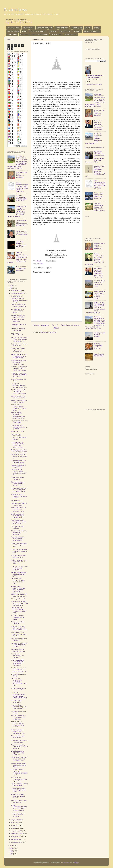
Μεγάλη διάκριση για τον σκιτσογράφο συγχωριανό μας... (19, 362)
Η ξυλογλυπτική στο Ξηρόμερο (17, 527)
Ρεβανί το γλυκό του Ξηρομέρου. (99, 355)
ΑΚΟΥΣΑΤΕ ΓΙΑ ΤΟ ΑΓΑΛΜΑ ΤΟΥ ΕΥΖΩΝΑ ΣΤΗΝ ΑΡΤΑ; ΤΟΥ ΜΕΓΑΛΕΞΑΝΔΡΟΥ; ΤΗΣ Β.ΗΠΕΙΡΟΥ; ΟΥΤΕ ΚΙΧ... (95, 308)
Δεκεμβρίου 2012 (17, 842)
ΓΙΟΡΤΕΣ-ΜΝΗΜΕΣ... (38, 31)
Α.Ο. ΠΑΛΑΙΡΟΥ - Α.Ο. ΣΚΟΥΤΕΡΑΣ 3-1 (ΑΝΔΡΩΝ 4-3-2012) (18, 392)
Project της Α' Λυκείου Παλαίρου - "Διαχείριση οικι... (19, 456)
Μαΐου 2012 (15, 823)
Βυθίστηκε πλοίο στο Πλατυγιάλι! (17, 321)
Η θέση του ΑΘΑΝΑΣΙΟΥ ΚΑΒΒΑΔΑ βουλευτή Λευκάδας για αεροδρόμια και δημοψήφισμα (94, 138)
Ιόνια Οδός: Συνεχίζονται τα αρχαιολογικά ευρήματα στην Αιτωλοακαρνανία (99, 207)
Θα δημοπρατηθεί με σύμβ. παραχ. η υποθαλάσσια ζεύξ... (18, 731)
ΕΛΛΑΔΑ (53, 31)
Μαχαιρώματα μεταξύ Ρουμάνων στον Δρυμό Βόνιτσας (19, 496)
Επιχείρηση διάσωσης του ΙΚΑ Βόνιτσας (19, 345)
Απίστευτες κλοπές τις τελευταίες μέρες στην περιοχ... (19, 790)
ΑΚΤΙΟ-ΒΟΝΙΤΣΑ (62, 28)
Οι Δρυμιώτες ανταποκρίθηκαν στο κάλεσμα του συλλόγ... (19, 385)
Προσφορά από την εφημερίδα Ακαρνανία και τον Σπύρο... (19, 522)
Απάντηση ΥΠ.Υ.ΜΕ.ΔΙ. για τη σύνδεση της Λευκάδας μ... (19, 568)
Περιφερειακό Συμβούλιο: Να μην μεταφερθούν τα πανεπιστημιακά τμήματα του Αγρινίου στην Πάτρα (95, 157)
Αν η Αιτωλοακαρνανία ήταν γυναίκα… (18, 330)
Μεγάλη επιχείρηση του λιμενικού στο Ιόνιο (18, 689)
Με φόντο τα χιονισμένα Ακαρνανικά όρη (18, 556)
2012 (11, 288)
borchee (66, 863)
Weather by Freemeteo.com (91, 369)
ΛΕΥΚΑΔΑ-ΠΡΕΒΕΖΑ (92, 31)
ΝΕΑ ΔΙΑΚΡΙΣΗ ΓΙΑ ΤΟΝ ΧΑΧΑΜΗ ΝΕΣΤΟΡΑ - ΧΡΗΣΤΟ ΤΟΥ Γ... (19, 356)
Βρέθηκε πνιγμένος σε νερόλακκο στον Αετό (18, 397)
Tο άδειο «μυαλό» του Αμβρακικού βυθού (18, 316)
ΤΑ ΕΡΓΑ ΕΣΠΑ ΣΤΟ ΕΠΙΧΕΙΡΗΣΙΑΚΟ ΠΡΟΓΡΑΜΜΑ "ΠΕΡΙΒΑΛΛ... (17, 663)
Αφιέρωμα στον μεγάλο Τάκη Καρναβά (18, 466)
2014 (11, 848)
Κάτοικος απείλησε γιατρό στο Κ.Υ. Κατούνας (19, 401)
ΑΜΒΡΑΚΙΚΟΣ (77, 28)
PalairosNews (15, 10)
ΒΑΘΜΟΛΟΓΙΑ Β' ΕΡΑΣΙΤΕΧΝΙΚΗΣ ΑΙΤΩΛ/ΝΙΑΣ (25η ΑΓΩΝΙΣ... (17, 724)
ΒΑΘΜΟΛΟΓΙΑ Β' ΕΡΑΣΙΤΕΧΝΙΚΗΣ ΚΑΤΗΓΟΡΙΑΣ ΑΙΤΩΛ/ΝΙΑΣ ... (19, 408)
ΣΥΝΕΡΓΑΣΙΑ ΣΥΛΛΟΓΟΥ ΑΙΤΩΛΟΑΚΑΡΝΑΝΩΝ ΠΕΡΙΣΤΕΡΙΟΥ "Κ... (19, 339)
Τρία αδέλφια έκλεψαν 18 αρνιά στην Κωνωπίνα (19, 595)
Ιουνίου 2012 (16, 825)
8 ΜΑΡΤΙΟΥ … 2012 (17, 431)
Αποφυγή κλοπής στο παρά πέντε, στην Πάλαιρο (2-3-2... (18, 350)
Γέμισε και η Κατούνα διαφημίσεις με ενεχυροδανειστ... (18, 539)
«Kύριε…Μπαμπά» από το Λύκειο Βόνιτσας (19, 785)
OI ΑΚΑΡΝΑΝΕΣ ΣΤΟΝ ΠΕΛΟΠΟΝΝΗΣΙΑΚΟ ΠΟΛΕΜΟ (22, 223)
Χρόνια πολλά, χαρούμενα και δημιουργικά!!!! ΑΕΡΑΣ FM (98, 196)
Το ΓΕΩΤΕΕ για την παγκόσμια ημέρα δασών (17, 617)
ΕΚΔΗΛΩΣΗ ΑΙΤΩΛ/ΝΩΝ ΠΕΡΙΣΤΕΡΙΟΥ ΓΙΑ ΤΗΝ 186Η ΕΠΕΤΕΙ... (19, 603)
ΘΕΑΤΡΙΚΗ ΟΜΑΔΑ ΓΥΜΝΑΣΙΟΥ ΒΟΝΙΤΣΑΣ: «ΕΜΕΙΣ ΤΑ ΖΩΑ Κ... (19, 772)
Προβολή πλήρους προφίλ (93, 84)
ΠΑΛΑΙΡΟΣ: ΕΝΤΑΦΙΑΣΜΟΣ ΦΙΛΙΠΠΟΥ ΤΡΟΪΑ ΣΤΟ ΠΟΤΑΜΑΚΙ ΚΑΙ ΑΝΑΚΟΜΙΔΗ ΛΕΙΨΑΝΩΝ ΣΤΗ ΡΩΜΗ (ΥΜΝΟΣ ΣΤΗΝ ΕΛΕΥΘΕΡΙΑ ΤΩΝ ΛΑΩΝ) (18, 162)
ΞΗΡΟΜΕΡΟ (12, 35)
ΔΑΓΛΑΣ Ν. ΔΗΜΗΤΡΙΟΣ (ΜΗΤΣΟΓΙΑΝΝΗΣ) (95, 76)
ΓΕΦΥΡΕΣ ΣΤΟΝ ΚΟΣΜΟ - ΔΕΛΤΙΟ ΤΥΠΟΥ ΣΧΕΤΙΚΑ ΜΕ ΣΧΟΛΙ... (19, 369)
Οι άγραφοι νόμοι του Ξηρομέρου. (18, 478)
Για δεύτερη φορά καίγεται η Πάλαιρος (99, 334)
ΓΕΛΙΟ (25, 31)
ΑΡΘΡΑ (88, 28)
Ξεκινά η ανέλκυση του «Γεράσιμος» (18, 737)
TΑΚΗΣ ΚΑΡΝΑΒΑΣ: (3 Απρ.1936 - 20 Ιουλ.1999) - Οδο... (18, 509)
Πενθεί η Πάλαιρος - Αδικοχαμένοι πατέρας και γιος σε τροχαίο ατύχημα (100, 295)
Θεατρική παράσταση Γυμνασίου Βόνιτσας (18, 650)
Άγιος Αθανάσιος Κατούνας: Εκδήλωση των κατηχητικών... (19, 707)
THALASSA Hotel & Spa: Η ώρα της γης (19, 801)
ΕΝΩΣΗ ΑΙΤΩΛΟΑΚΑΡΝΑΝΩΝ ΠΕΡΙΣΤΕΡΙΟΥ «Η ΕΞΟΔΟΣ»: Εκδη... (19, 808)
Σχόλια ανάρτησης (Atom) (49, 332)
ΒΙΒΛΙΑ (97, 28)
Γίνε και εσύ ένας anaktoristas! (16, 701)
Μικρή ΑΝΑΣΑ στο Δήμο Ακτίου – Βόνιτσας (19, 462)
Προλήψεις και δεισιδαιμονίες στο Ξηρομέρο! (17, 656)
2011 (11, 285)
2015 (11, 851)
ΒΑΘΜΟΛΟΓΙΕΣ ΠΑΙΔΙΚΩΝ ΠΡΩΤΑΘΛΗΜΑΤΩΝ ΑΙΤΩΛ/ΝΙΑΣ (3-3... (18, 415)
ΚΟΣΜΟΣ (77, 31)
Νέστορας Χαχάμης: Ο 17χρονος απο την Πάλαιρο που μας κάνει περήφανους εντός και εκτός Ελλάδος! (18, 258)
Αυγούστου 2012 (17, 831)
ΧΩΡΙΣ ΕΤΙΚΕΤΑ (71, 35)
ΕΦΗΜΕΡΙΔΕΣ (65, 31)
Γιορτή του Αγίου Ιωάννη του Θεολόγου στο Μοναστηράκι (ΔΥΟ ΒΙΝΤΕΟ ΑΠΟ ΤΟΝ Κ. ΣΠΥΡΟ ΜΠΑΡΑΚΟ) (17, 211)
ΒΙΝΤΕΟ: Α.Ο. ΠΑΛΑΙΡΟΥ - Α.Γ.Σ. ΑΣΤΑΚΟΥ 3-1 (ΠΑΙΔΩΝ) (19, 645)
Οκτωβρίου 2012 (17, 836)
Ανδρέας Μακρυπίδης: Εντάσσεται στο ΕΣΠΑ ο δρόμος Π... (19, 747)
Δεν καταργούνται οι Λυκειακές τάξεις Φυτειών (17, 311)
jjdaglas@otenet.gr (26, 22)
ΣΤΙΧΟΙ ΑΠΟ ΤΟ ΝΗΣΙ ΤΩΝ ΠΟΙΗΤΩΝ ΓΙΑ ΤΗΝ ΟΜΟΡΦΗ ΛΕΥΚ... (19, 628)
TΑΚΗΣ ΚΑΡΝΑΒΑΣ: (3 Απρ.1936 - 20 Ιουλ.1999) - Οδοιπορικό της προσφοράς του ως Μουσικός (94, 259)
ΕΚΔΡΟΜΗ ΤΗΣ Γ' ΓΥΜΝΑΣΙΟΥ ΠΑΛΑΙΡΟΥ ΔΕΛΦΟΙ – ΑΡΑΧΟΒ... (19, 437)
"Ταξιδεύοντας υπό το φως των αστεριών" (19, 422)
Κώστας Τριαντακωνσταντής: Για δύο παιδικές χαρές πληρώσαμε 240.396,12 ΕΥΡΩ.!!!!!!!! (22, 187)
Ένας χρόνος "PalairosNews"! (17, 334)
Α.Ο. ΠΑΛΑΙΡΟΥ (14, 28)
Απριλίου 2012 (16, 820)
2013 (11, 846)
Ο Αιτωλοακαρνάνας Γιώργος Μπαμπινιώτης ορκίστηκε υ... (19, 427)
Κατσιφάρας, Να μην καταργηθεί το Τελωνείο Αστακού (22, 233)
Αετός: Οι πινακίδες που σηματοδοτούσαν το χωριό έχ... (19, 562)
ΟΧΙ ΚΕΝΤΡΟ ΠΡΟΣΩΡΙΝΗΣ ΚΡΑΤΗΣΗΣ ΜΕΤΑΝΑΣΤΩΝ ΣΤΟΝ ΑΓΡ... (19, 682)
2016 (11, 854)
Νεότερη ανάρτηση (41, 325)
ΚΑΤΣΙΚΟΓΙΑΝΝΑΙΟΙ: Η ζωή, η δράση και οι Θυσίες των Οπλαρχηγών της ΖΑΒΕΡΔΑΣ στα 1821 (95, 171)
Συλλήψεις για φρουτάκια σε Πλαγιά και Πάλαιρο (19, 451)
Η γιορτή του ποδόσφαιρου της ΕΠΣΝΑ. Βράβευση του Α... (19, 551)
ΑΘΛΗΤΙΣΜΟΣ (28, 28)
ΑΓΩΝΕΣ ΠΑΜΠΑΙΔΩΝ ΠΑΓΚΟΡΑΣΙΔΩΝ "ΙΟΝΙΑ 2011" (22, 198)
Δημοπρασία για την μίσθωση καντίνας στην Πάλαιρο (19, 300)
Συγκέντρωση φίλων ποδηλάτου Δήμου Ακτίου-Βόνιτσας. (17, 516)
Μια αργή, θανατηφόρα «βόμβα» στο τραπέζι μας (98, 346)
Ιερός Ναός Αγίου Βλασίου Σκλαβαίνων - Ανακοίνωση (22, 175)
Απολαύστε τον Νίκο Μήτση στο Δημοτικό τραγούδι (18, 796)
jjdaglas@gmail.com (12, 22)
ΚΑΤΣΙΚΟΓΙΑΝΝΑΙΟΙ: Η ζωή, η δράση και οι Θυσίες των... (18, 717)
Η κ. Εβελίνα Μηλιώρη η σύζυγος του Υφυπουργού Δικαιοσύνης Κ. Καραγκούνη (98, 125)
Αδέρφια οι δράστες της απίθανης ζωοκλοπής (18, 305)
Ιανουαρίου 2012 (17, 290)
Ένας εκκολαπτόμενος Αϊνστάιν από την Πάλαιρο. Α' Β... (18, 484)
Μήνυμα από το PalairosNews (95, 148)
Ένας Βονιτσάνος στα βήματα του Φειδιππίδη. (22, 268)
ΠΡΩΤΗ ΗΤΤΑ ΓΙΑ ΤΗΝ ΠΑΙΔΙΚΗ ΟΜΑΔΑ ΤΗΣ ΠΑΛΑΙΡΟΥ (19, 375)
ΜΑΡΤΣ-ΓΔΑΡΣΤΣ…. (18, 501)
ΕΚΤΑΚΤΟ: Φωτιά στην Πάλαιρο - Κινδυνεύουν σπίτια (99, 283)
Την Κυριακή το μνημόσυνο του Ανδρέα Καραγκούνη (19, 779)
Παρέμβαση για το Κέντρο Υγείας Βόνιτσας (19, 741)
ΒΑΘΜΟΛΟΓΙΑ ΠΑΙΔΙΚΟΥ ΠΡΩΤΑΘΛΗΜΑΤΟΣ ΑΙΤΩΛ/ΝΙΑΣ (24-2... (19, 759)
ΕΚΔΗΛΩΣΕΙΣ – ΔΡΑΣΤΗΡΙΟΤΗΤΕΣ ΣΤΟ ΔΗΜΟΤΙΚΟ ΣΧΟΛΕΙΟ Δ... (18, 589)
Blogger (77, 863)
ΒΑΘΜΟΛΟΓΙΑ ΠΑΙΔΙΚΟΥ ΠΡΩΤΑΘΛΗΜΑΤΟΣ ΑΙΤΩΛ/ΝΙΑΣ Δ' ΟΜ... (19, 490)
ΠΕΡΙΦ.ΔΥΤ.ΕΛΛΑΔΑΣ (40, 35)
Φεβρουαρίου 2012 (18, 293)
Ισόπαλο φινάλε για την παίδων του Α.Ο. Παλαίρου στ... (18, 815)
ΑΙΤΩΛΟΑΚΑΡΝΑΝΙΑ (45, 28)
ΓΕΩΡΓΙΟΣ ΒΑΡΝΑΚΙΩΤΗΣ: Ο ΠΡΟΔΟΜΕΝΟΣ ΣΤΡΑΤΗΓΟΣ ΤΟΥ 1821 (19, 695)
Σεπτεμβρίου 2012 (17, 834)
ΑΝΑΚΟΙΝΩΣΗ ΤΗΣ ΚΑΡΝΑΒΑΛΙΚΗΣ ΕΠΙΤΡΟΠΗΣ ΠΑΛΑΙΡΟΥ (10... (17, 445)
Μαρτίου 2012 (16, 296)
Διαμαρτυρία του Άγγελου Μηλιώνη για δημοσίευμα (19, 532)
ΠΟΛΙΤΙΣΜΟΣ (56, 35)
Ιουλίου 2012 (16, 828)
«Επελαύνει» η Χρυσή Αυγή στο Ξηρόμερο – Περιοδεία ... (19, 634)
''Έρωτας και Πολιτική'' (18, 599)
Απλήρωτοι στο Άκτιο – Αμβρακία (18, 623)
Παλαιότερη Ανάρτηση (71, 325)
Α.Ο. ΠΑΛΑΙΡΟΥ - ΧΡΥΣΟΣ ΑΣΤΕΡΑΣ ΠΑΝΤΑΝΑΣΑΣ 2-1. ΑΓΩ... (18, 581)
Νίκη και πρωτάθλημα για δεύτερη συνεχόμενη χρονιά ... (19, 574)
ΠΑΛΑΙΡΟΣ (24, 35)
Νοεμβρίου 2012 (17, 839)
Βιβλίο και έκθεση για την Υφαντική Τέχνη (19, 504)
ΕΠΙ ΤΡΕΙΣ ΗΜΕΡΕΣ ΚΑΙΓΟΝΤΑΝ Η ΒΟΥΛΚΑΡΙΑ (21, 244)
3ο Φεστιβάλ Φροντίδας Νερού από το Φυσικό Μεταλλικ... (19, 765)
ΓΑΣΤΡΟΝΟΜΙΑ (13, 31)
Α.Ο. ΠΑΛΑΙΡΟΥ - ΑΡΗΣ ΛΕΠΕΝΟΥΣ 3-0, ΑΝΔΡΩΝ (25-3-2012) (19, 670)
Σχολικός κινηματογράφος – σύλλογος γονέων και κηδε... (19, 545)
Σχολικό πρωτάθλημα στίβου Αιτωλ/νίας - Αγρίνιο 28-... (18, 753)
